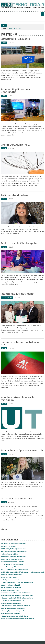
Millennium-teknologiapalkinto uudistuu (15, 145)
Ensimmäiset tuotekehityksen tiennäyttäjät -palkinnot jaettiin (21, 343)
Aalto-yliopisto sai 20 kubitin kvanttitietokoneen (13, 544)
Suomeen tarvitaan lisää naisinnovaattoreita (12, 559)
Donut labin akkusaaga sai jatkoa (9, 554)
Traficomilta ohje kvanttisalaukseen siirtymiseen (13, 556)
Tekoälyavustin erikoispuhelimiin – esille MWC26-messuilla (16, 593)
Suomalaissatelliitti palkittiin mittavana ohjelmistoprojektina (15, 90)
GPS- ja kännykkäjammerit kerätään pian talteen (13, 611)
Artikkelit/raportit (7, 298)
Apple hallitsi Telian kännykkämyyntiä (10, 585)
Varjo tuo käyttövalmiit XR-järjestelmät (11, 588)
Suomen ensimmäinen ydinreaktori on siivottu (12, 562)
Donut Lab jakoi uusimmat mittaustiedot (11, 580)
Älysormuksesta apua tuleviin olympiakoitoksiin (13, 608)
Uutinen (4, 43)
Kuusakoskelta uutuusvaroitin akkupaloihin (12, 575)
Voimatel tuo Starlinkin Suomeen (9, 577)
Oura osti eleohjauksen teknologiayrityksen (12, 564)
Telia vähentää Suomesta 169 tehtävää (11, 613)
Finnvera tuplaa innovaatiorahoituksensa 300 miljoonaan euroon (17, 595)
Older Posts (4, 529)
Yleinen (4, 348)
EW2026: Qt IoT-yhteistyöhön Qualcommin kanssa (13, 549)
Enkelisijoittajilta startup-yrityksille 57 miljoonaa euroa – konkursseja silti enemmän (22, 572)
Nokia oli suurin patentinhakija (8, 546)
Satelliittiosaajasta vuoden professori (15, 195)
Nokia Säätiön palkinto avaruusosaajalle (15, 39)
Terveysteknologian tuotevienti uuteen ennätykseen (14, 551)
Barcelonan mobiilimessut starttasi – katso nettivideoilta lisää (17, 582)
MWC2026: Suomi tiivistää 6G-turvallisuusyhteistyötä (15, 569)
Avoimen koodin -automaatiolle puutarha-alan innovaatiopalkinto (18, 399)
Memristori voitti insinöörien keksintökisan (17, 498)
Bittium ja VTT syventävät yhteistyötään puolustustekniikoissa (17, 598)
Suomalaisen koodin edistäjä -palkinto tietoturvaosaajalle (22, 450)
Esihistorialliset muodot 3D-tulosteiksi (11, 603)
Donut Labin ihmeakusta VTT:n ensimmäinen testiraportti (15, 606)
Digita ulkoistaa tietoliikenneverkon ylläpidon (12, 600)
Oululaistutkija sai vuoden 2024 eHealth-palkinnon (20, 243)
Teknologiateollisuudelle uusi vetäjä (10, 590)
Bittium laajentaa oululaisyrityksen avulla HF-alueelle (14, 616)
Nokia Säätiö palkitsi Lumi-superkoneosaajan (17, 294)
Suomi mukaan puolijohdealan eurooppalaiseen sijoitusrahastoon (17, 619)
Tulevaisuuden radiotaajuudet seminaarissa (12, 567)
